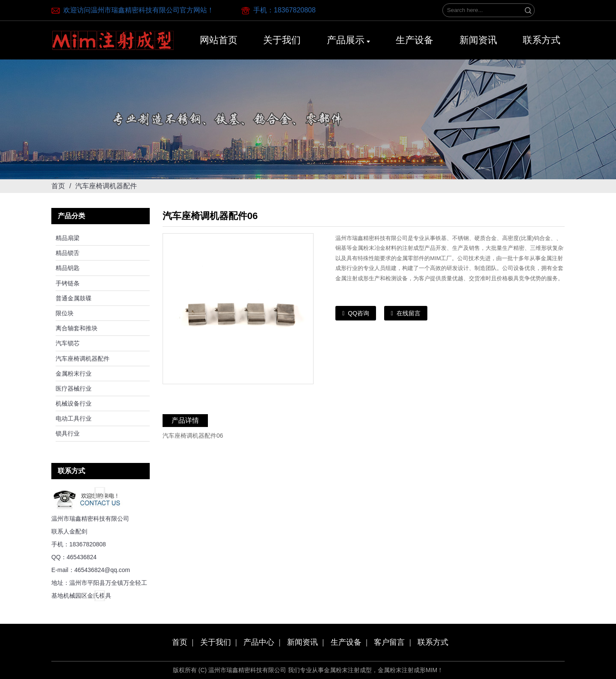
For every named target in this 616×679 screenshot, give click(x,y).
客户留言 (389, 642)
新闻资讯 (302, 642)
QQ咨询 (358, 313)
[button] (101, 492)
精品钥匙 (68, 268)
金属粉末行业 (74, 374)
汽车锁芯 (68, 343)
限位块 (65, 313)
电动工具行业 (74, 418)
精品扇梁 (68, 238)
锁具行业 (68, 433)
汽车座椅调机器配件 (83, 359)
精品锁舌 (68, 253)
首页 (58, 186)
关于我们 (216, 642)
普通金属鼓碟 (74, 298)
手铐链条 (68, 283)
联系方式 (433, 642)
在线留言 (409, 313)
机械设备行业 (74, 403)
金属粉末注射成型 (348, 670)
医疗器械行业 (74, 388)
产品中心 (259, 642)
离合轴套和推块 (77, 328)
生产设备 (346, 642)
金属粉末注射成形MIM (407, 670)
